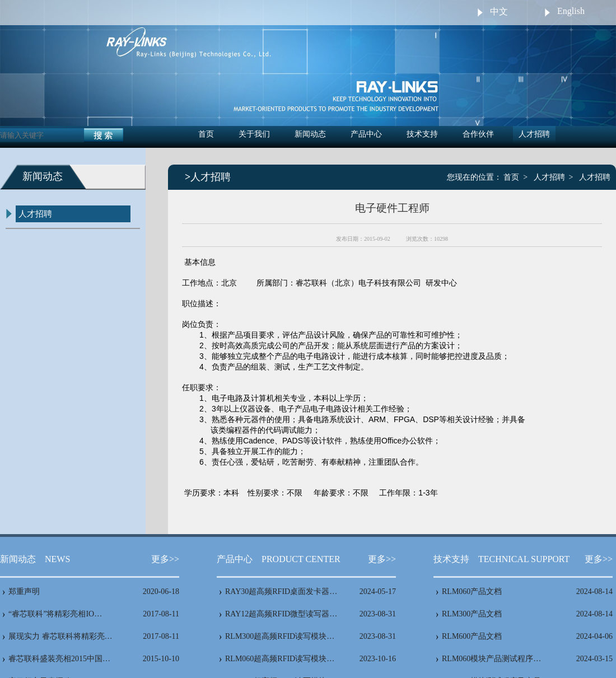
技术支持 (422, 134)
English (571, 11)
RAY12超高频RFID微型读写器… (281, 614)
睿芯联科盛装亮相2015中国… (59, 659)
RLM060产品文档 (472, 592)
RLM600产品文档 (472, 636)
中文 (499, 11)
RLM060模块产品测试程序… (491, 659)
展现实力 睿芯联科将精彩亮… (60, 636)
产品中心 (366, 134)
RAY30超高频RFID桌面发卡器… (281, 592)
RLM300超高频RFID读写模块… (280, 636)
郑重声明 (24, 592)
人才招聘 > (554, 177)
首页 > (515, 177)
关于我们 (254, 134)
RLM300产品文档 (472, 614)
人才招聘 (534, 134)
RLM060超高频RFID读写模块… (280, 659)
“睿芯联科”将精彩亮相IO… (55, 614)
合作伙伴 (478, 134)
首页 (206, 134)
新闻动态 (310, 134)
